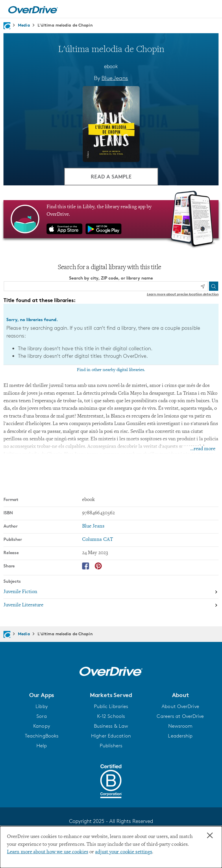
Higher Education (111, 736)
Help (42, 746)
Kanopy (42, 726)
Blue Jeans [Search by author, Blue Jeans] (115, 78)
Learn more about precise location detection (183, 294)
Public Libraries (111, 706)
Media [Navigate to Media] (24, 25)
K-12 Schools (111, 716)
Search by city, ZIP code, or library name (111, 278)
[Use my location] (203, 286)
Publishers (111, 746)
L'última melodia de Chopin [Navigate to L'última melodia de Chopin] (65, 25)
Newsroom (181, 726)
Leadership (180, 736)
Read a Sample (111, 176)
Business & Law (111, 726)
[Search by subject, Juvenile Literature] (111, 605)
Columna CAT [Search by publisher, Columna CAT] (98, 540)
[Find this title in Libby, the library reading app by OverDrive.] (111, 219)
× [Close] (210, 836)
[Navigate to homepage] (7, 26)
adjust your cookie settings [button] (124, 852)
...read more (203, 449)
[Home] (33, 9)
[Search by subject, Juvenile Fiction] (111, 592)
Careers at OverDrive (180, 716)
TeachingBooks (42, 736)
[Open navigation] (211, 10)
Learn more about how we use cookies (48, 852)
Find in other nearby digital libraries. (111, 370)
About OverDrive (180, 706)
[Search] (214, 286)
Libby (42, 706)
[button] (42, 695)
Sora (41, 716)
